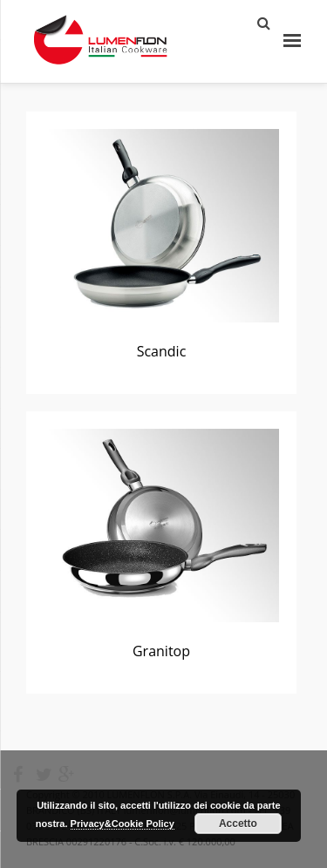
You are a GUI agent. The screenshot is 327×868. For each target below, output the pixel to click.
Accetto (238, 824)
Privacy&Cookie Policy (123, 824)
